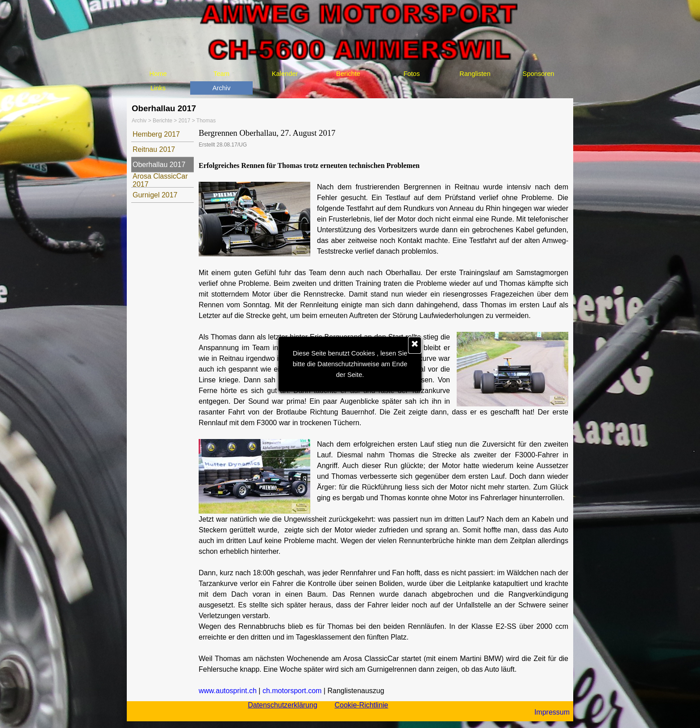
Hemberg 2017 (156, 134)
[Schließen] (415, 345)
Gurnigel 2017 (155, 195)
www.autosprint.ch (228, 691)
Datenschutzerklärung (283, 705)
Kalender (285, 74)
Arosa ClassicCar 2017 (160, 180)
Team (221, 74)
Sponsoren (539, 74)
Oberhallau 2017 (159, 165)
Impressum (552, 712)
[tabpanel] (383, 412)
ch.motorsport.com (292, 691)
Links (158, 88)
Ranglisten (475, 74)
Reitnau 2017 (154, 149)
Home (158, 74)
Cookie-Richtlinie (361, 705)
